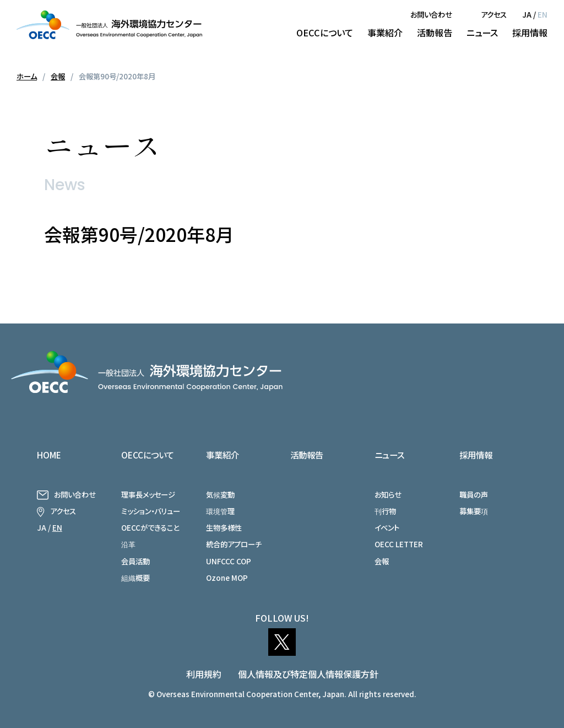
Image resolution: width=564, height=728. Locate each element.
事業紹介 (385, 33)
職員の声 (474, 494)
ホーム (27, 76)
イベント (387, 527)
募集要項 (474, 511)
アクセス (494, 14)
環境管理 (220, 511)
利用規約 (204, 674)
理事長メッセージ (148, 494)
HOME (49, 455)
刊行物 (385, 511)
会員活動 (135, 561)
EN (543, 14)
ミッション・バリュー (151, 511)
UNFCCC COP (229, 561)
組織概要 (135, 578)
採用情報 (530, 33)
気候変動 (220, 494)
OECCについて (325, 33)
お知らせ (388, 494)
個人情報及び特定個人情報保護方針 (308, 674)
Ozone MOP (227, 578)
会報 (58, 76)
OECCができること (150, 527)
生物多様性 (224, 527)
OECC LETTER (399, 544)
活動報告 (435, 33)
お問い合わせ (431, 14)
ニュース (482, 33)
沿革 (128, 544)
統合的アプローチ (234, 544)
